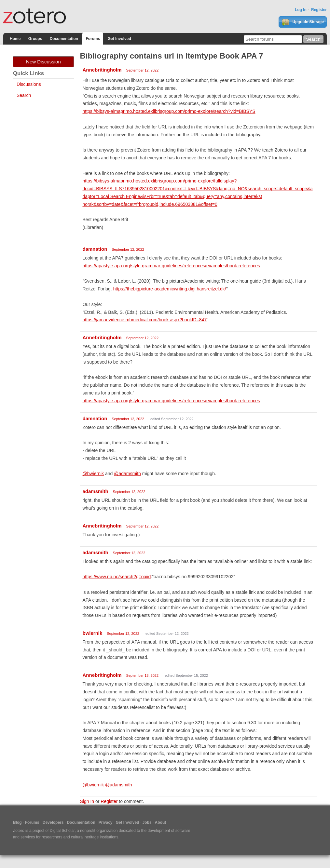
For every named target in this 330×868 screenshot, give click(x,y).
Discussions (29, 84)
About (161, 822)
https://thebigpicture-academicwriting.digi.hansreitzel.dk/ (170, 289)
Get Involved (119, 39)
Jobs (147, 822)
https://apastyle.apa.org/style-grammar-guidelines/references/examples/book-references (171, 266)
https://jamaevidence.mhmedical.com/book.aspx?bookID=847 (144, 320)
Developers (53, 822)
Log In (301, 10)
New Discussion (43, 62)
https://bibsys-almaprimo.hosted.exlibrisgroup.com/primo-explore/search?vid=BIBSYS (169, 111)
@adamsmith (127, 474)
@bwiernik (93, 474)
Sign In (87, 801)
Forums (93, 39)
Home (15, 39)
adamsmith (95, 491)
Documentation (64, 39)
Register (319, 10)
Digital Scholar (62, 831)
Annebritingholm (102, 70)
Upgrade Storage (303, 22)
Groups (35, 39)
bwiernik (92, 633)
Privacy (106, 822)
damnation (95, 249)
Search (24, 95)
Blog (17, 822)
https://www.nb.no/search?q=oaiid (117, 577)
